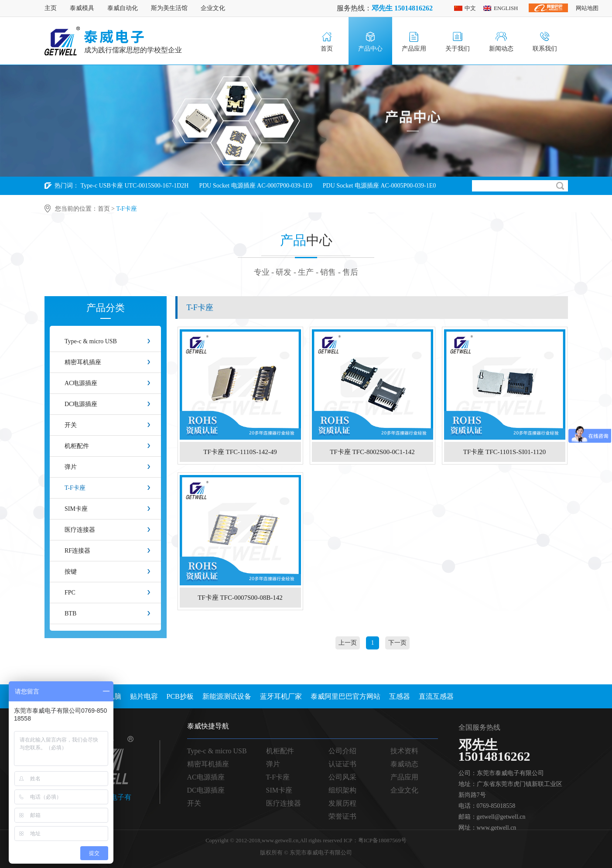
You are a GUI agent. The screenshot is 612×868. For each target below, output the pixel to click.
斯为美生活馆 (169, 8)
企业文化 (213, 8)
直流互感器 (436, 696)
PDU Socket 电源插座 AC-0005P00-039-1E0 (379, 186)
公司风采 (342, 777)
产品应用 (414, 49)
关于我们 (458, 49)
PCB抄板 (180, 696)
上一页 (348, 643)
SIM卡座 (76, 509)
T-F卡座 (75, 488)
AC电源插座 (81, 383)
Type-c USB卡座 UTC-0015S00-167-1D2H (135, 186)
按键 (71, 572)
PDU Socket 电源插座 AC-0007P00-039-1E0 (255, 186)
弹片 (71, 467)
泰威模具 (82, 8)
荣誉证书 (342, 816)
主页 (51, 8)
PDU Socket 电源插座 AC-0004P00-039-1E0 (101, 204)
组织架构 (342, 790)
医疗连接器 (80, 530)
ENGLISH (506, 8)
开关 (71, 425)
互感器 (400, 696)
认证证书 (342, 764)
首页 (327, 49)
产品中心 (370, 49)
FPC (70, 593)
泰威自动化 (123, 8)
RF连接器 (77, 551)
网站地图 (587, 8)
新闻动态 (501, 49)
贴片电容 (144, 696)
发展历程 (342, 803)
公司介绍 (342, 751)
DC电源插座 (81, 404)
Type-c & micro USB (91, 341)
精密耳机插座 (83, 362)
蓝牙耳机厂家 (281, 696)
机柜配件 (77, 446)
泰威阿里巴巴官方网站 (345, 696)
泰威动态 (404, 764)
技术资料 (404, 751)
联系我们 (545, 49)
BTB (70, 613)
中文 (470, 8)
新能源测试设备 (227, 696)
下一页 (397, 643)
